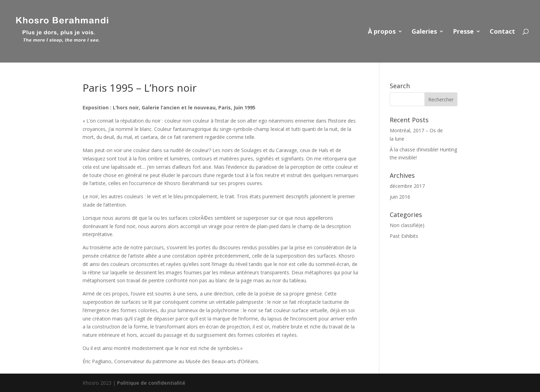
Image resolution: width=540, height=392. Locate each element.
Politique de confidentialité (151, 383)
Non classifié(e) (407, 225)
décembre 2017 (407, 186)
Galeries (424, 32)
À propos (382, 32)
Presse (463, 32)
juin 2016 (400, 197)
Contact (502, 32)
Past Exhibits (404, 236)
